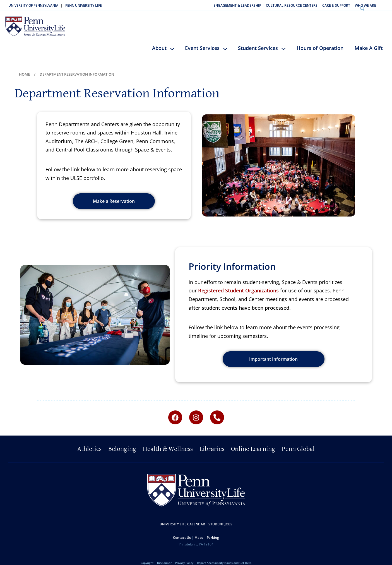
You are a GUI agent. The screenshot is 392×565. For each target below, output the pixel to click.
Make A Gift (369, 40)
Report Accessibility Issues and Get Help (224, 554)
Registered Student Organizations (238, 282)
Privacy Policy (184, 554)
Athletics (89, 441)
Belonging (122, 441)
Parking (213, 529)
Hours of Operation (320, 40)
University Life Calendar (182, 516)
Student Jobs (220, 516)
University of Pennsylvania (33, 5)
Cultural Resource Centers (292, 5)
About (159, 40)
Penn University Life (84, 5)
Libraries (212, 441)
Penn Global (298, 441)
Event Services (202, 40)
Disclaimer (164, 554)
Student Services (258, 40)
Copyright (147, 554)
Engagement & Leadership (237, 5)
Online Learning (253, 441)
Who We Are (365, 5)
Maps (199, 529)
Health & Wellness (168, 441)
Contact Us (182, 529)
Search (385, 5)
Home (24, 66)
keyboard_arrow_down (175, 44)
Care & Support (336, 5)
